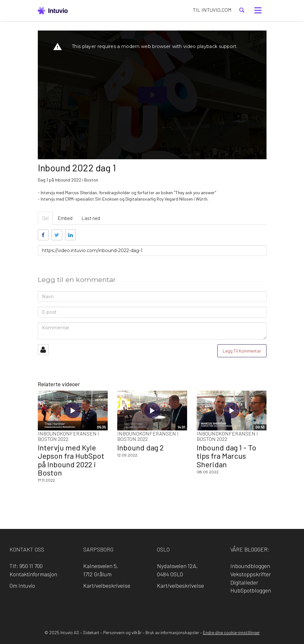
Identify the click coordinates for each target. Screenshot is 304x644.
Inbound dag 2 (140, 447)
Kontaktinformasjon (33, 574)
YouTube (179, 607)
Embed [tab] (65, 218)
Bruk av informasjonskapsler (172, 632)
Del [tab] (45, 218)
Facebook (125, 607)
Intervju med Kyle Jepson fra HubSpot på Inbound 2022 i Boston (71, 460)
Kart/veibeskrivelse (107, 586)
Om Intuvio (22, 586)
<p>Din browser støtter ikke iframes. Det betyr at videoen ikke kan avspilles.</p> (152, 95)
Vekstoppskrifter (251, 574)
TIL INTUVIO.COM (212, 10)
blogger (256, 549)
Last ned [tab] (91, 218)
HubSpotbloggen (251, 590)
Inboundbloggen (250, 566)
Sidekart (91, 632)
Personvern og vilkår (122, 632)
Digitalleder (244, 582)
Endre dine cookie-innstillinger (231, 632)
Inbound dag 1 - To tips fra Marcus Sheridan (226, 456)
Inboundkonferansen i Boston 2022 (68, 436)
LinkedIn (143, 607)
